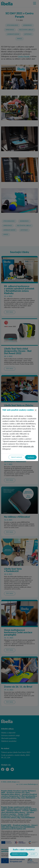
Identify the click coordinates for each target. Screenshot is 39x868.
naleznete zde (28, 446)
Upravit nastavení (17, 457)
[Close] (36, 410)
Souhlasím (31, 457)
